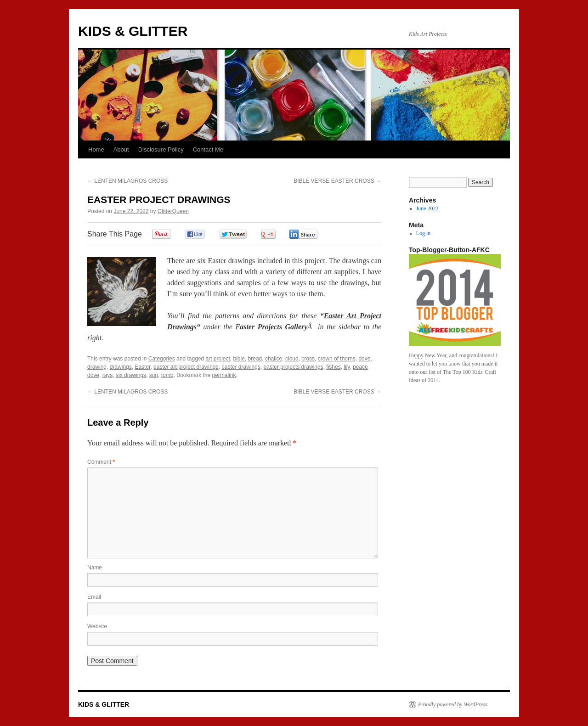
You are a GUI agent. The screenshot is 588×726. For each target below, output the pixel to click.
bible (239, 359)
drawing (97, 367)
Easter (142, 367)
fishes (333, 367)
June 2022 (427, 208)
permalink (224, 375)
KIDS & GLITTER (133, 31)
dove (364, 359)
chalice (274, 359)
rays (108, 375)
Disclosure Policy (161, 149)
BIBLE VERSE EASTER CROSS (337, 181)
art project (218, 359)
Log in (424, 233)
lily (347, 367)
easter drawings (241, 367)
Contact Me (208, 149)
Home (96, 149)
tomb (167, 375)
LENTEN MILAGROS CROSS (127, 181)
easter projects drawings (294, 367)
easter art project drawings (186, 367)
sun (154, 375)
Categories (162, 359)
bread (255, 359)
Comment (101, 462)
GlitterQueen (173, 211)
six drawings (131, 375)
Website (97, 626)
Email (94, 597)
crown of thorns (337, 359)
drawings (121, 367)
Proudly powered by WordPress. (453, 704)
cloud (292, 359)
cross (308, 359)
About (121, 149)
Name (95, 568)
